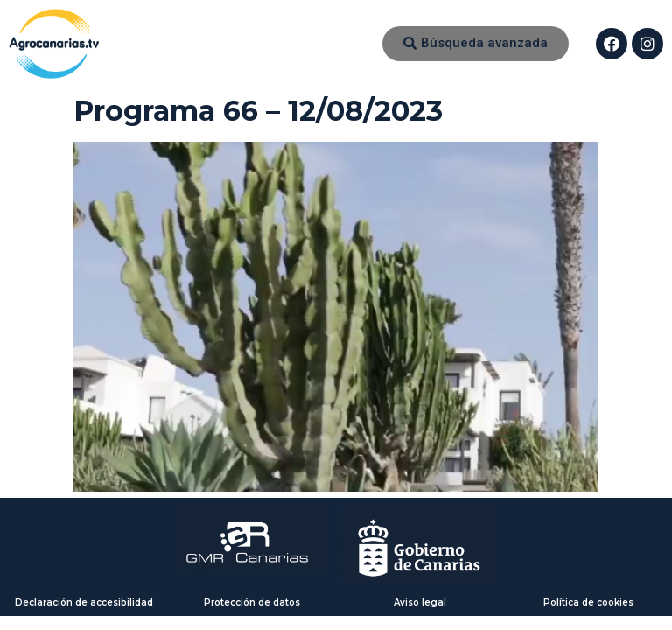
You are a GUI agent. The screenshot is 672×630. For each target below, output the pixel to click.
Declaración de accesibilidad (84, 602)
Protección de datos (252, 602)
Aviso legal (420, 602)
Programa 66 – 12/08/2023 (258, 111)
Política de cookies (588, 602)
